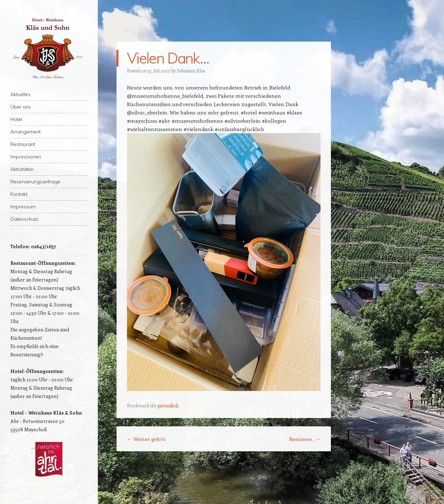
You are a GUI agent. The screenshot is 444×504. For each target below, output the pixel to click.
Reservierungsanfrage (35, 182)
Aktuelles (20, 94)
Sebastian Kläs (191, 71)
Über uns (21, 107)
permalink (168, 405)
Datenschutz (24, 219)
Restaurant (23, 144)
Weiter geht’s (146, 439)
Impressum (23, 207)
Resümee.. (305, 439)
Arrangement (25, 132)
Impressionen (26, 157)
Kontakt (19, 194)
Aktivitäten (22, 169)
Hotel (16, 119)
